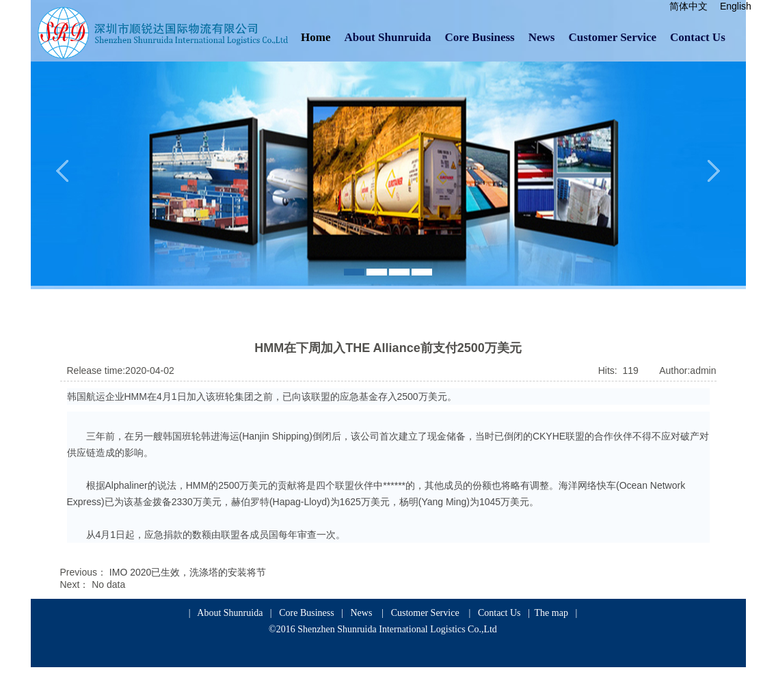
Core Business (480, 37)
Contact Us (698, 37)
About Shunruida (387, 37)
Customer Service (612, 37)
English (736, 6)
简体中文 (688, 6)
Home (316, 37)
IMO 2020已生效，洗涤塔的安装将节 (188, 572)
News (542, 37)
